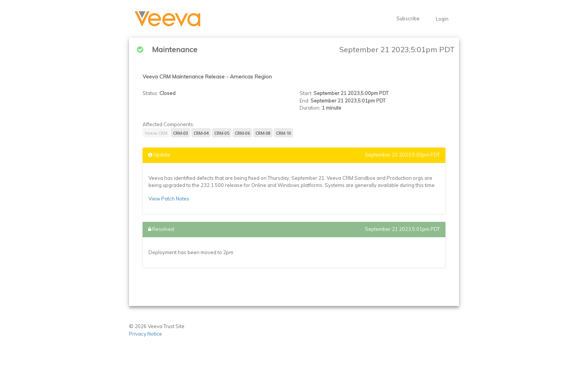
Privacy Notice (146, 334)
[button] (167, 19)
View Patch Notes (169, 199)
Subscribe (408, 18)
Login (442, 19)
